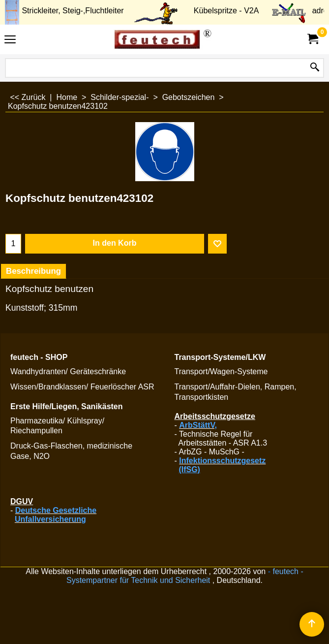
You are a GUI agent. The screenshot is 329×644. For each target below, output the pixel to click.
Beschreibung (33, 271)
